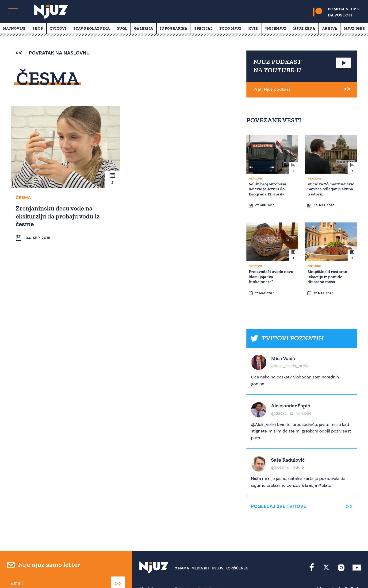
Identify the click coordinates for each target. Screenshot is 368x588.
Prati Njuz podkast (272, 89)
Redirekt (353, 576)
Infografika (174, 28)
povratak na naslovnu (53, 53)
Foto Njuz (231, 28)
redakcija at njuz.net (204, 576)
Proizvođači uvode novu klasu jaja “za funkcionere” (272, 272)
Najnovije (14, 28)
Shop (38, 28)
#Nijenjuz (276, 28)
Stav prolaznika (92, 28)
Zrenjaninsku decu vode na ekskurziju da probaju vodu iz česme (58, 216)
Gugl (122, 28)
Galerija (144, 28)
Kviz (253, 28)
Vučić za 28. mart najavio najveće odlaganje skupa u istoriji (325, 191)
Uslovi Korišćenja (230, 555)
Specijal (204, 28)
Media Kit (200, 555)
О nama (182, 555)
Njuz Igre (354, 28)
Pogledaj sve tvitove (279, 493)
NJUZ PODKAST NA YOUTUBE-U (278, 66)
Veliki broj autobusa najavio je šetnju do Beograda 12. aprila (268, 189)
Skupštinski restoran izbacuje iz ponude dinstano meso (328, 272)
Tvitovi (58, 28)
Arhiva (330, 28)
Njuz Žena (304, 28)
